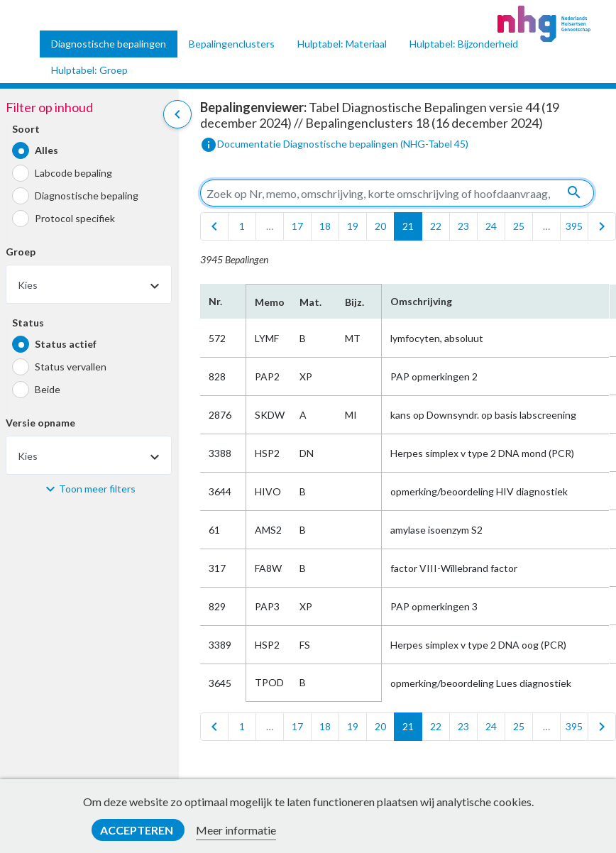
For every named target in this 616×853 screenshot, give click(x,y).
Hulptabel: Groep (89, 70)
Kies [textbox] (28, 285)
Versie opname (40, 423)
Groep (21, 252)
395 (574, 226)
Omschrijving (421, 301)
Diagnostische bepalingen (109, 44)
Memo (269, 302)
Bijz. (354, 302)
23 (463, 226)
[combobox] (89, 284)
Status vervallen (71, 367)
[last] (602, 226)
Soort (26, 129)
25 (519, 226)
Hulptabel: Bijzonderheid (464, 44)
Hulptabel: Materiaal (342, 44)
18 (325, 226)
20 (380, 226)
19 (353, 226)
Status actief (66, 344)
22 (436, 226)
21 (408, 226)
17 (297, 226)
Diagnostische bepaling (87, 196)
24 (491, 226)
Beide (48, 389)
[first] (214, 226)
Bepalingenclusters (232, 44)
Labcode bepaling (73, 173)
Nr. (215, 301)
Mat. (310, 302)
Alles (46, 150)
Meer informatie (236, 830)
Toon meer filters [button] (97, 489)
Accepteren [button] (138, 830)
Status (28, 323)
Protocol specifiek (75, 218)
